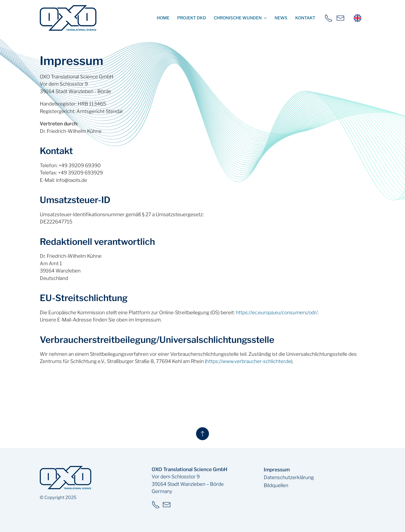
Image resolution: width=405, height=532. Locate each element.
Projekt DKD (192, 18)
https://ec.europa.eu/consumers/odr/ (277, 313)
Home (163, 18)
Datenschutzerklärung (289, 477)
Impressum (277, 470)
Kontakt (305, 18)
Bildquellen (276, 485)
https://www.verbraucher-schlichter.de (249, 361)
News (281, 18)
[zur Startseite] (68, 18)
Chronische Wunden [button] (240, 18)
